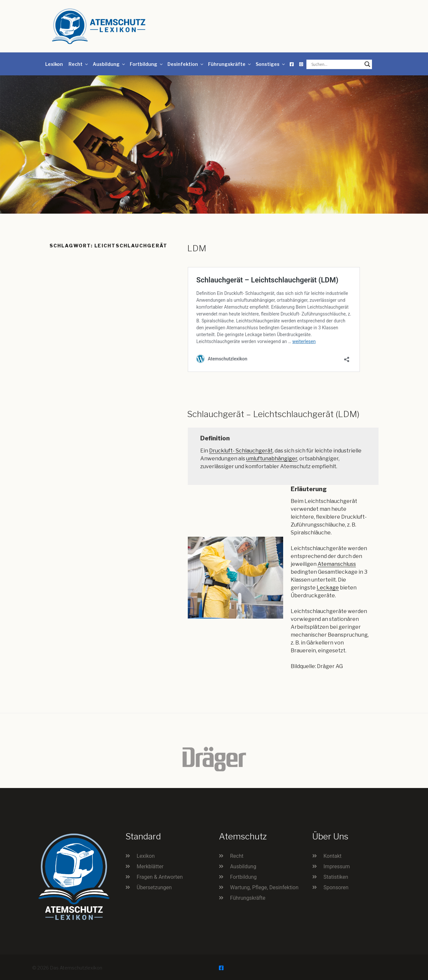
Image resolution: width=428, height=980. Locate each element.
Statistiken (336, 877)
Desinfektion (186, 64)
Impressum (337, 866)
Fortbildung (147, 64)
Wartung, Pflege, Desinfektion (264, 887)
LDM (197, 248)
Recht (79, 64)
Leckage (328, 588)
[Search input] (336, 64)
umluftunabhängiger (272, 459)
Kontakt (332, 856)
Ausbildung (109, 64)
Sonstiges (271, 64)
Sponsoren (336, 887)
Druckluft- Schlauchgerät (241, 451)
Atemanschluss (337, 564)
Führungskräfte (230, 64)
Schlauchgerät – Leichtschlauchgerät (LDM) (273, 414)
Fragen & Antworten (160, 877)
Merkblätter (150, 866)
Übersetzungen (154, 887)
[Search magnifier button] (367, 64)
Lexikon (54, 64)
